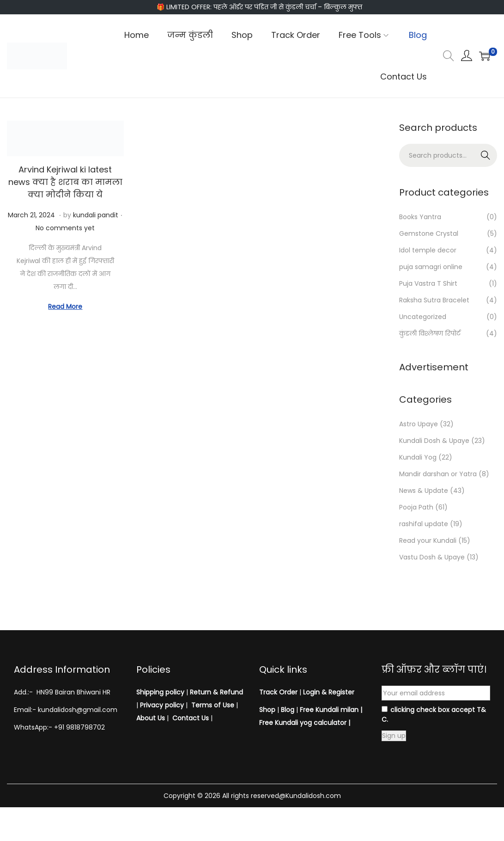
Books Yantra (420, 217)
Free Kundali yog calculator (303, 723)
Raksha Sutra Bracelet (434, 300)
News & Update (424, 491)
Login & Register (328, 692)
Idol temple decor (428, 250)
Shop (267, 710)
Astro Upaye (419, 424)
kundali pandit (96, 215)
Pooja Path (416, 507)
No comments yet (65, 228)
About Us (151, 718)
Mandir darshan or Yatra (438, 474)
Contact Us (191, 718)
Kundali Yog (418, 457)
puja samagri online (431, 267)
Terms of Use (213, 705)
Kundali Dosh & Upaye (434, 441)
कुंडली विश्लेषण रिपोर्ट (430, 333)
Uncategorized (423, 317)
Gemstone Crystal (429, 233)
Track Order (278, 692)
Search (486, 155)
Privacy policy (162, 705)
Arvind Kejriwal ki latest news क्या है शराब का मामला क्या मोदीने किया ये (65, 182)
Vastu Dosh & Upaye (432, 557)
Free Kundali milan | (331, 710)
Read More (65, 307)
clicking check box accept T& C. (434, 715)
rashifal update (424, 524)
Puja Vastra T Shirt (428, 283)
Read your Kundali (428, 540)
